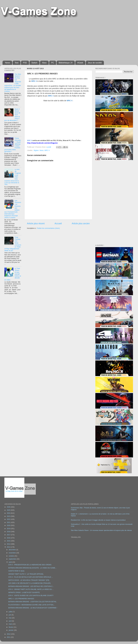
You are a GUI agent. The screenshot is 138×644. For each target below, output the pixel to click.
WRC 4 (47, 150)
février (11, 627)
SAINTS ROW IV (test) (16, 571)
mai (10, 618)
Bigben (36, 150)
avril (10, 621)
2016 (9, 538)
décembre (13, 550)
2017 (9, 535)
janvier (11, 630)
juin (10, 615)
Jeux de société (95, 63)
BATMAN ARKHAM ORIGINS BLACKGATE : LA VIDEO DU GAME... (32, 568)
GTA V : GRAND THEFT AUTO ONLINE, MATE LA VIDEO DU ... (31, 589)
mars (11, 624)
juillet (11, 612)
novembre (13, 553)
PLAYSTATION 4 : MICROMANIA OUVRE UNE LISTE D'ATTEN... (31, 605)
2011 (9, 637)
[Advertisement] (59, 39)
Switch (34, 63)
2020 (9, 525)
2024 (9, 513)
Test (16, 63)
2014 (9, 544)
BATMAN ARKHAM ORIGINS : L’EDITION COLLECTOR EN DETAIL (32, 602)
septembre (13, 559)
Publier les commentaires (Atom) (48, 228)
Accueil (58, 223)
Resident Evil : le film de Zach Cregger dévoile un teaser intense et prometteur (98, 520)
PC (53, 63)
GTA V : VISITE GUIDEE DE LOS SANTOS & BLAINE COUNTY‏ (31, 596)
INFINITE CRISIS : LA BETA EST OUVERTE (24, 593)
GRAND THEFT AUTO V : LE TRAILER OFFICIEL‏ (26, 574)
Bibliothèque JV (66, 63)
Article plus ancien (81, 223)
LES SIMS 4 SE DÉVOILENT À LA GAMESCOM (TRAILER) (29, 583)
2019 (9, 529)
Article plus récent (36, 223)
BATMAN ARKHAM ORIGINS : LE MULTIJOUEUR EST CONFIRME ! (33, 608)
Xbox (44, 63)
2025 (9, 510)
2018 (9, 532)
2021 (9, 522)
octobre (12, 556)
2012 (9, 634)
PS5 (25, 63)
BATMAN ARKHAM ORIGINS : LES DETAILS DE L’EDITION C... (31, 586)
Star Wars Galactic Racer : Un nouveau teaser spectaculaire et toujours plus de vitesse (101, 530)
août (11, 562)
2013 (9, 547)
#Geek (80, 63)
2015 (9, 541)
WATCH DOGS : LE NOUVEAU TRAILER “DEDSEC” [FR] (29, 580)
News (8, 63)
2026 (9, 507)
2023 (9, 516)
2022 (9, 519)
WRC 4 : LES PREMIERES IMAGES (21, 599)
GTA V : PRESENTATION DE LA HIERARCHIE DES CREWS (30, 565)
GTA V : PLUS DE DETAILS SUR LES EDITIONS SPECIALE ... (31, 577)
